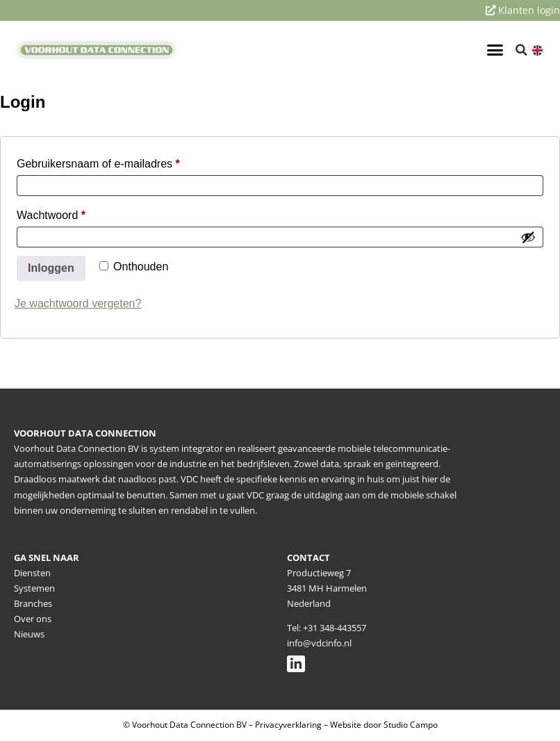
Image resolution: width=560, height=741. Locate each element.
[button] (495, 50)
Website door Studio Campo (384, 725)
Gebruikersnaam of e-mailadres (115, 161)
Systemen (34, 588)
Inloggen (51, 268)
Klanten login (523, 10)
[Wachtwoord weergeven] (528, 237)
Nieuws (29, 634)
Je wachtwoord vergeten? (78, 303)
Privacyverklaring (288, 725)
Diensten (32, 573)
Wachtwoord (68, 213)
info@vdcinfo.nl (319, 643)
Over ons (33, 619)
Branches (33, 603)
